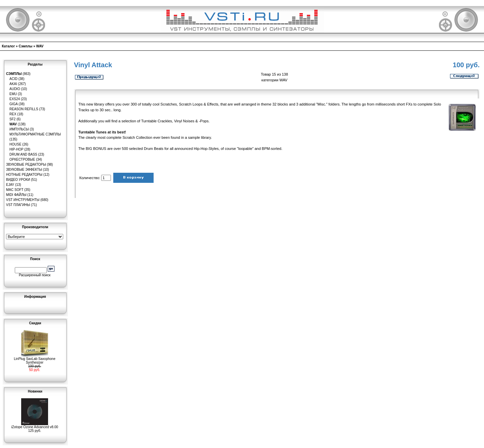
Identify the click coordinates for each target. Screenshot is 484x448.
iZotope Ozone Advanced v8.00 (35, 425)
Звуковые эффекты (24, 170)
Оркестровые (22, 159)
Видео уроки (18, 180)
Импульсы (19, 129)
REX (13, 114)
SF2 (12, 119)
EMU (13, 94)
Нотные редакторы (24, 175)
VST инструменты (23, 200)
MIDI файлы (16, 195)
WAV (40, 46)
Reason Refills (24, 109)
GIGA (13, 104)
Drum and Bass (23, 154)
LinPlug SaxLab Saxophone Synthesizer (34, 359)
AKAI (13, 84)
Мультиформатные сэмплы (35, 134)
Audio (15, 89)
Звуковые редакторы (26, 165)
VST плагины (18, 205)
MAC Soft (15, 190)
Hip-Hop (16, 149)
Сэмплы (25, 46)
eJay (10, 185)
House (15, 144)
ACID (13, 79)
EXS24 (15, 99)
